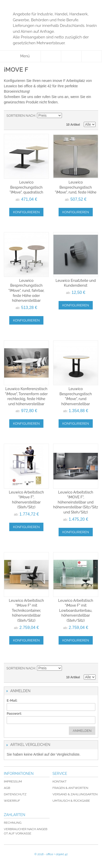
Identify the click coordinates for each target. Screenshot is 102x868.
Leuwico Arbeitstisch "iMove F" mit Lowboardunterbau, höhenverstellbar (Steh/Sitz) (76, 610)
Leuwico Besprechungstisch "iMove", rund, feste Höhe (76, 187)
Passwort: (14, 714)
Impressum (13, 781)
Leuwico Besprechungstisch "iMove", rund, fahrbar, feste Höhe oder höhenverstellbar (26, 291)
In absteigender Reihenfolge (67, 116)
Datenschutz (15, 794)
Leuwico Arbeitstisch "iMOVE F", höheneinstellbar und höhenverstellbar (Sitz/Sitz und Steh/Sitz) (76, 502)
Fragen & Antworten (70, 788)
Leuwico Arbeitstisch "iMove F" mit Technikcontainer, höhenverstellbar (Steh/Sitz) (26, 610)
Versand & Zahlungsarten (75, 794)
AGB (7, 788)
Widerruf (12, 801)
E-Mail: (12, 700)
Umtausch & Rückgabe (71, 801)
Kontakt (59, 781)
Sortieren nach (21, 116)
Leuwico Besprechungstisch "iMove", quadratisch (26, 187)
